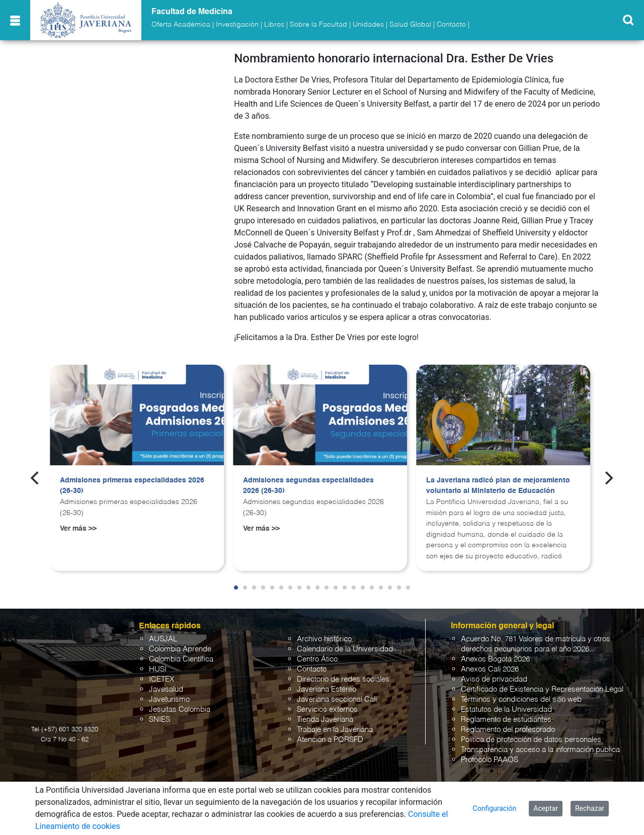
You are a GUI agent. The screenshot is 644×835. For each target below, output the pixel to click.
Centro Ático (317, 659)
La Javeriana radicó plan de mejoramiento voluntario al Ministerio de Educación (498, 486)
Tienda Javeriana (325, 720)
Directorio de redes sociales (343, 679)
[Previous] (36, 478)
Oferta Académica (181, 25)
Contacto (451, 25)
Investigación (237, 25)
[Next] (608, 478)
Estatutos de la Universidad (506, 709)
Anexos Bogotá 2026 (495, 659)
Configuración (495, 808)
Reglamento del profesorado (508, 730)
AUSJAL (163, 639)
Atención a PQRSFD (330, 740)
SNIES (159, 720)
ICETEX (162, 679)
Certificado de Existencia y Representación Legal (542, 689)
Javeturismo (169, 699)
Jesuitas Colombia (180, 709)
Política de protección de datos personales (531, 740)
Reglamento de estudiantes (506, 720)
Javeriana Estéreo (327, 689)
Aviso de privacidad (494, 679)
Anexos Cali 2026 (490, 669)
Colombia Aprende (180, 649)
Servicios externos (327, 709)
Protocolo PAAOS (490, 760)
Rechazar (590, 808)
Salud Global (410, 25)
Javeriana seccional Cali (337, 699)
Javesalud (166, 689)
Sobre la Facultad (318, 25)
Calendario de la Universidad (345, 649)
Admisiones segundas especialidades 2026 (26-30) (308, 486)
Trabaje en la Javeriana (335, 730)
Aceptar (546, 808)
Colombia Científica (181, 659)
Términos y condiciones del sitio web (521, 699)
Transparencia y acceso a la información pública (540, 750)
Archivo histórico (324, 639)
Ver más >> (78, 529)
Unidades (368, 25)
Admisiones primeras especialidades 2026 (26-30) (132, 486)
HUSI (158, 669)
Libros (274, 25)
